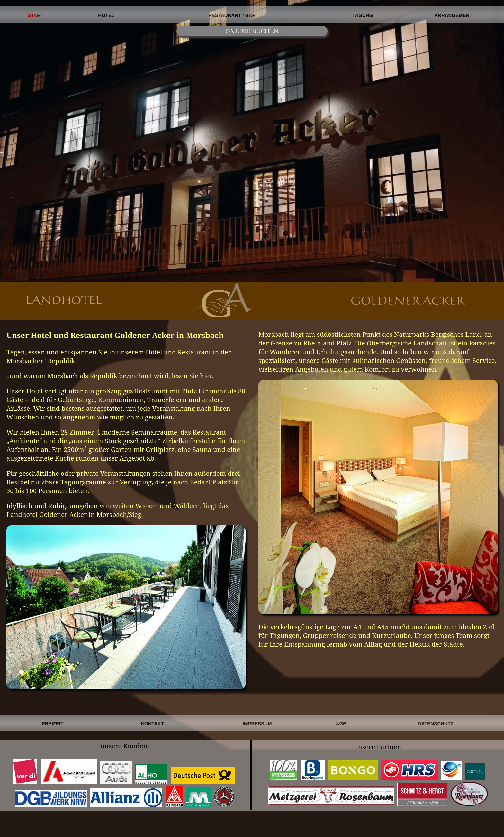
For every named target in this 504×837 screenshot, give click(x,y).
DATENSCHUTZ (436, 724)
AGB (341, 724)
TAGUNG (363, 15)
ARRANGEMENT (453, 15)
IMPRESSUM (257, 724)
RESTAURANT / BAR (232, 15)
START (36, 15)
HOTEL (106, 15)
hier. (207, 376)
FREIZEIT (53, 724)
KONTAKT (152, 724)
